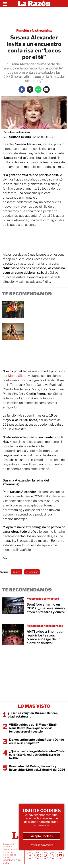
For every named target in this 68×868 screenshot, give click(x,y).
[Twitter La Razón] (30, 89)
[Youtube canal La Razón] (60, 855)
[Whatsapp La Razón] (38, 89)
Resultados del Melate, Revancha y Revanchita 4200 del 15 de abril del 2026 (37, 768)
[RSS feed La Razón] (53, 855)
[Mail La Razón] (46, 89)
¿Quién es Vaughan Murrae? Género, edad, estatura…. (33, 715)
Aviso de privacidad (42, 845)
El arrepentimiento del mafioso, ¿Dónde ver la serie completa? (36, 741)
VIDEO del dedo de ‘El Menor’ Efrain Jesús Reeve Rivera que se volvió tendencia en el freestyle (33, 728)
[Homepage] (34, 4)
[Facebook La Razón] (22, 89)
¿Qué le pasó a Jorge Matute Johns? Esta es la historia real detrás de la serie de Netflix (37, 755)
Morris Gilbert (18, 376)
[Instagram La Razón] (45, 855)
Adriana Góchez (20, 137)
